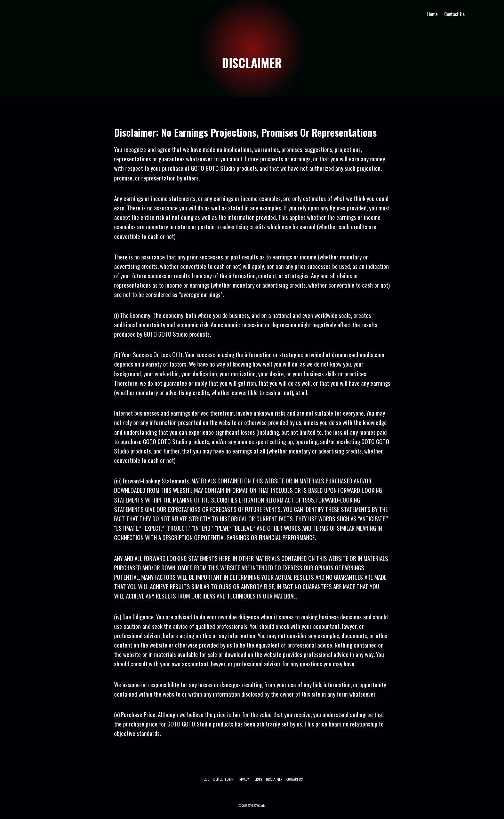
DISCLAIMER (274, 779)
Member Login (223, 779)
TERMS (258, 779)
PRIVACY (243, 779)
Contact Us (454, 14)
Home (432, 14)
